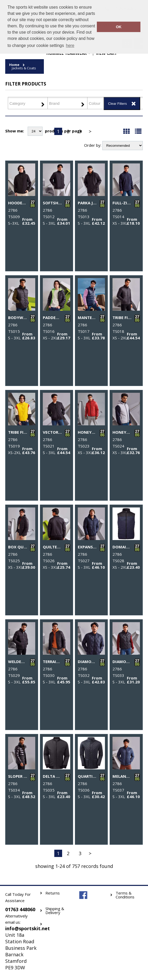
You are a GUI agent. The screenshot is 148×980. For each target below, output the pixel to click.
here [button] (70, 45)
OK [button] (119, 27)
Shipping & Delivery (55, 911)
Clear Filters (117, 104)
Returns (53, 893)
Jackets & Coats (24, 68)
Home (14, 65)
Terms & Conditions (125, 895)
